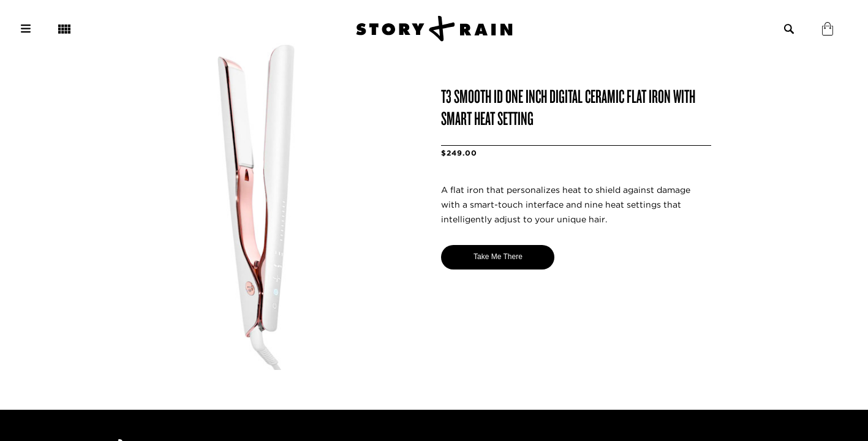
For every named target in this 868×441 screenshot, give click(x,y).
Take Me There (498, 257)
